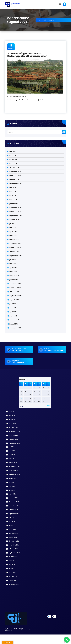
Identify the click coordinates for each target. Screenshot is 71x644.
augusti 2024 (14, 220)
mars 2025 (13, 200)
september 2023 (15, 256)
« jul (21, 406)
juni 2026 (13, 151)
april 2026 (13, 159)
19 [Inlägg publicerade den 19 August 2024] (21, 398)
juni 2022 (13, 304)
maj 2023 (13, 264)
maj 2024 (13, 228)
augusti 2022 (14, 300)
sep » (49, 406)
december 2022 (15, 284)
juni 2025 (13, 188)
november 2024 (15, 212)
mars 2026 (13, 163)
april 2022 (13, 312)
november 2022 (15, 288)
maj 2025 (13, 192)
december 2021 (15, 328)
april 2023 (13, 268)
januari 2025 (14, 204)
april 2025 (13, 196)
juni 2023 (13, 260)
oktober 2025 (14, 180)
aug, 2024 (11, 46)
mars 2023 (13, 272)
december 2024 (15, 208)
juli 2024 (12, 224)
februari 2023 (14, 276)
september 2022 (15, 296)
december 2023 (15, 244)
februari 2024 (14, 240)
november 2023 (15, 248)
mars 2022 (13, 316)
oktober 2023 (14, 252)
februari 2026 (14, 167)
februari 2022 (14, 320)
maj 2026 (13, 155)
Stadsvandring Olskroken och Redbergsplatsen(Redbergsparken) (28, 55)
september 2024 (16, 216)
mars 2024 (13, 236)
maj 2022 (13, 308)
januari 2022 (14, 324)
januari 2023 (14, 280)
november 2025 (15, 175)
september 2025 (15, 184)
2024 (45, 20)
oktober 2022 (14, 292)
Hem (40, 20)
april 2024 (13, 232)
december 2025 (15, 172)
